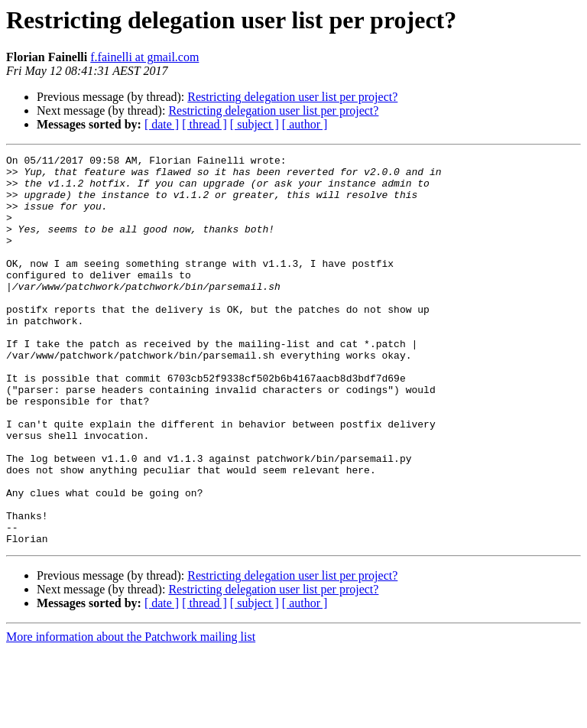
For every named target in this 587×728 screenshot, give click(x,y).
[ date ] (162, 124)
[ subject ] (255, 124)
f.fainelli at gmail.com (144, 57)
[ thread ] (204, 124)
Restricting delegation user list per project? (292, 97)
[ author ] (305, 124)
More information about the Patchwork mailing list (131, 715)
